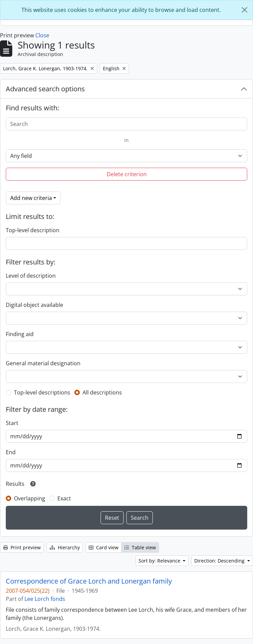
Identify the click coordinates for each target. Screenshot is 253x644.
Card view (104, 547)
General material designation (43, 363)
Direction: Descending (220, 561)
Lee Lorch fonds (45, 599)
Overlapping (30, 498)
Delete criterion (127, 174)
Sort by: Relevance (160, 561)
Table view (140, 547)
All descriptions (102, 392)
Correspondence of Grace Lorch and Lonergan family (89, 581)
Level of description (31, 276)
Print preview (22, 547)
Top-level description (33, 230)
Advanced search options (45, 89)
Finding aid (20, 334)
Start (12, 423)
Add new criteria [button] (31, 198)
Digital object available (34, 305)
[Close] (245, 10)
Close (42, 35)
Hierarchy (65, 547)
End (11, 452)
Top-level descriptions (42, 392)
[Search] (126, 124)
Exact (64, 498)
